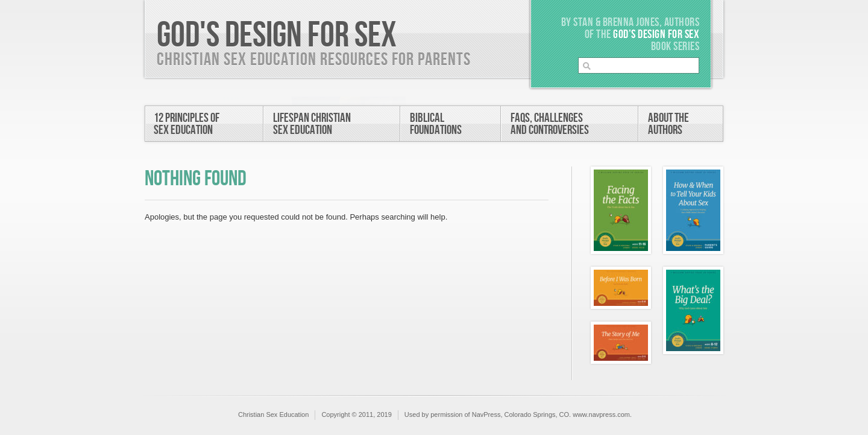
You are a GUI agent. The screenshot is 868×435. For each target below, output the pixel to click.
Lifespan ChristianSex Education (312, 124)
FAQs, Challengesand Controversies (550, 124)
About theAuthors (668, 124)
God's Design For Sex (277, 36)
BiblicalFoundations (436, 124)
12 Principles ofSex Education (187, 124)
